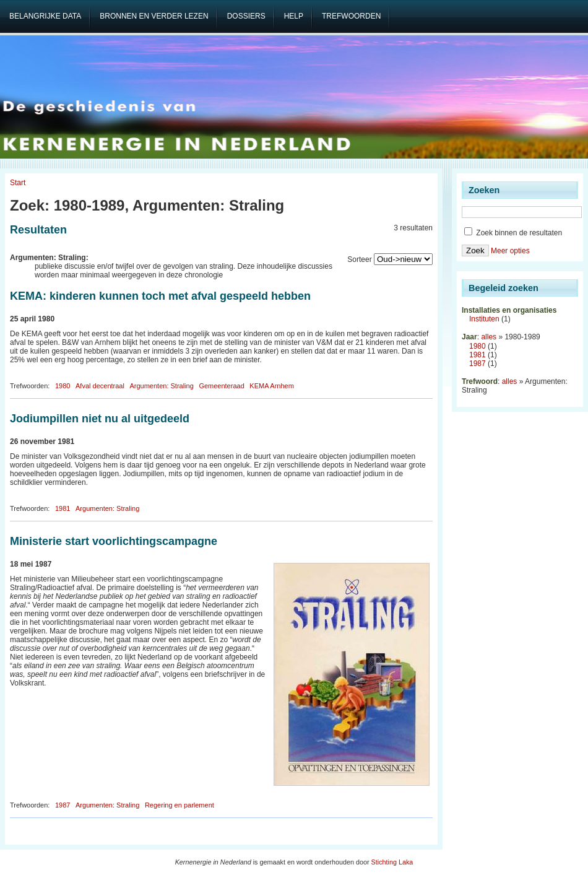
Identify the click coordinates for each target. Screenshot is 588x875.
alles (489, 337)
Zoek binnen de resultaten (513, 233)
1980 (63, 386)
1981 (63, 508)
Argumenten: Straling (161, 386)
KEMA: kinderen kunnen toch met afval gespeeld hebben (160, 296)
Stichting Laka (392, 862)
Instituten (484, 319)
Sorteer (359, 259)
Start (18, 183)
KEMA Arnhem (272, 386)
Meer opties (510, 251)
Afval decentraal (100, 386)
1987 (63, 805)
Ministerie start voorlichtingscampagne (114, 541)
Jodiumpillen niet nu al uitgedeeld (100, 419)
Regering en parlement (179, 805)
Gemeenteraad (221, 386)
